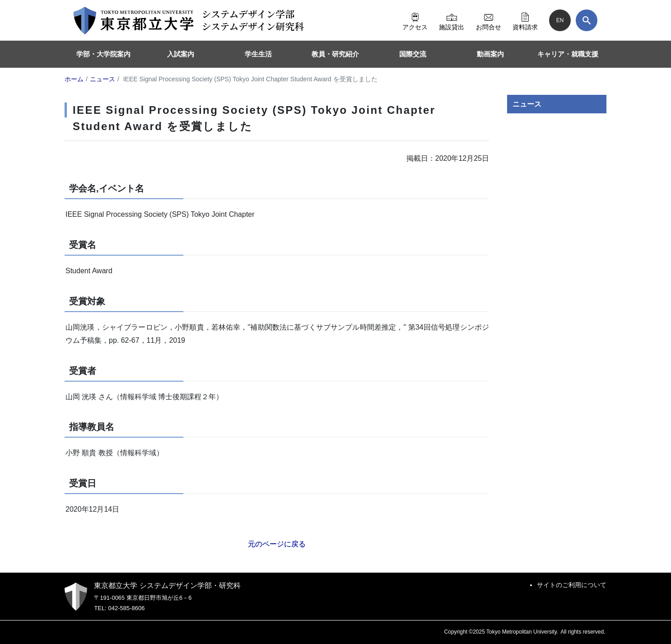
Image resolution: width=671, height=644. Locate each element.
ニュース (527, 104)
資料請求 (525, 20)
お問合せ (489, 20)
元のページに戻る (277, 544)
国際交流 (413, 54)
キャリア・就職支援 (568, 54)
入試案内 (181, 54)
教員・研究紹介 (335, 54)
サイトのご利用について (572, 585)
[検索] (587, 20)
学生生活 (258, 54)
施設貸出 (452, 20)
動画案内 (490, 54)
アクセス (415, 20)
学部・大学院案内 (103, 54)
